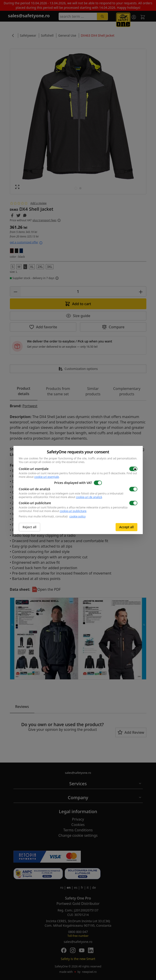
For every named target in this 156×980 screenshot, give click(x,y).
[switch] (133, 469)
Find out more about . (76, 497)
